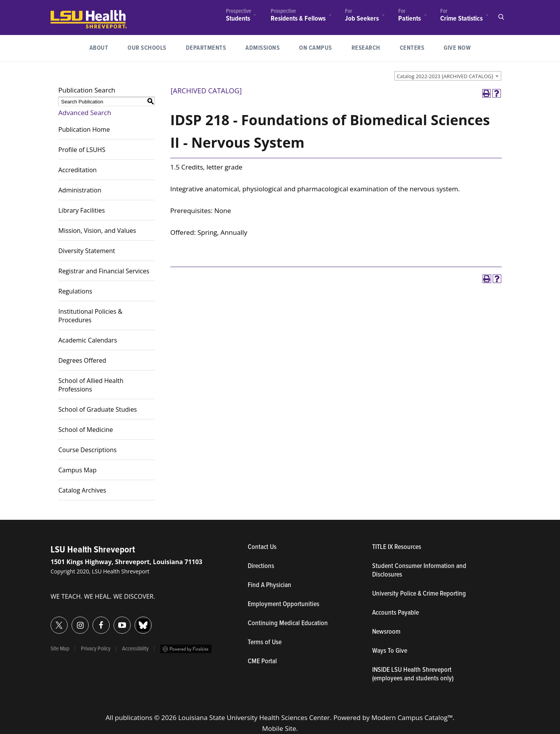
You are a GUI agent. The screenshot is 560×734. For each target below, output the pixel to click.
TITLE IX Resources (397, 547)
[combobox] (448, 76)
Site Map (60, 649)
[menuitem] (239, 16)
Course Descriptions (87, 450)
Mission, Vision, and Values (97, 231)
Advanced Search (85, 113)
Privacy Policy (96, 649)
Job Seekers (362, 19)
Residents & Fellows (298, 19)
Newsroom (386, 632)
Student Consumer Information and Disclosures (419, 571)
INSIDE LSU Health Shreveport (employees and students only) (413, 675)
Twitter (51, 621)
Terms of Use (265, 643)
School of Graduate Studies (98, 409)
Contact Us (298, 547)
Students (238, 19)
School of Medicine (86, 430)
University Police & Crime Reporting (419, 594)
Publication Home (84, 129)
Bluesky (135, 621)
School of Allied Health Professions (91, 385)
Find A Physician (269, 585)
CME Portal (298, 662)
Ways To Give (390, 651)
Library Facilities (82, 210)
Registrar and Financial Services (104, 271)
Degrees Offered (82, 360)
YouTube (114, 621)
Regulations (75, 291)
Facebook (93, 621)
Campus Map (77, 470)
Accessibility (135, 649)
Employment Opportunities (283, 605)
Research (371, 47)
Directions (261, 566)
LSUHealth (67, 14)
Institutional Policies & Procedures (90, 316)
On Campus (316, 48)
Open (501, 17)
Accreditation (78, 170)
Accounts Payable (395, 613)
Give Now (457, 48)
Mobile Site (279, 728)
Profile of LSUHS (82, 150)
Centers (412, 48)
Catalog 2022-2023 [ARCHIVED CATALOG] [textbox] (445, 76)
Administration (80, 190)
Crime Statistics (461, 19)
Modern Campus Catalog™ (412, 717)
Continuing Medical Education (288, 624)
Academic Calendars (88, 340)
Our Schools (147, 48)
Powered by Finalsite (186, 649)
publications (134, 717)
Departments (206, 48)
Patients (409, 19)
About (99, 48)
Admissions (262, 48)
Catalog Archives (82, 490)
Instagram (72, 621)
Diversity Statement (87, 251)
